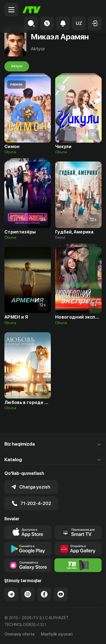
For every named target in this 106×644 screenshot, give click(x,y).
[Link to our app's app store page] (28, 532)
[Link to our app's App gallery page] (78, 549)
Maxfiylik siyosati (57, 634)
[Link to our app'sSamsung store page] (28, 565)
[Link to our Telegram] (11, 594)
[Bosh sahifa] (32, 10)
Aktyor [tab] (17, 66)
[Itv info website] (78, 565)
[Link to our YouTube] (61, 594)
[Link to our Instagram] (28, 594)
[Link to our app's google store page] (28, 549)
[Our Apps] (78, 532)
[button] (79, 23)
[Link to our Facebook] (44, 594)
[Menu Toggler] (11, 10)
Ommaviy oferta (19, 634)
